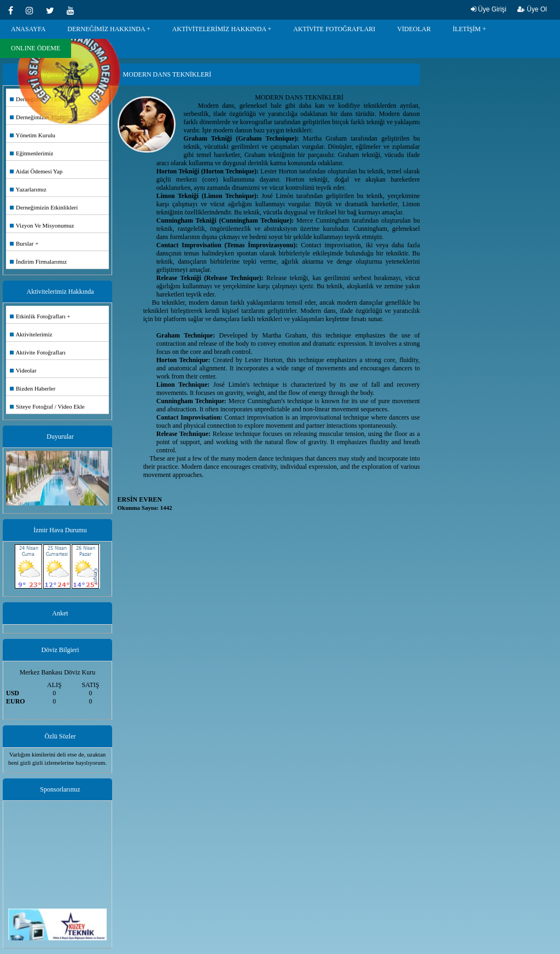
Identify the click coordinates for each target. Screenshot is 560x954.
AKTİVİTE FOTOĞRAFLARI (334, 29)
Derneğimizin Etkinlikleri (44, 207)
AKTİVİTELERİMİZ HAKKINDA (219, 29)
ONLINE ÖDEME (36, 48)
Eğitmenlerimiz (31, 153)
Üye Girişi (489, 9)
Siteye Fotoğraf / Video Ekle (47, 406)
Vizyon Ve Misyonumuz (42, 225)
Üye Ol (532, 9)
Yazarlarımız (28, 189)
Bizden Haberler (33, 388)
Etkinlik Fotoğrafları (38, 316)
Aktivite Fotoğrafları (38, 352)
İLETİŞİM (467, 29)
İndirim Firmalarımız (38, 261)
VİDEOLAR (414, 29)
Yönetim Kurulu (33, 135)
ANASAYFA (28, 29)
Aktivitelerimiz (31, 334)
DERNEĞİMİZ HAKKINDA (106, 29)
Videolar (23, 370)
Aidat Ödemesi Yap (36, 171)
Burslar (22, 243)
